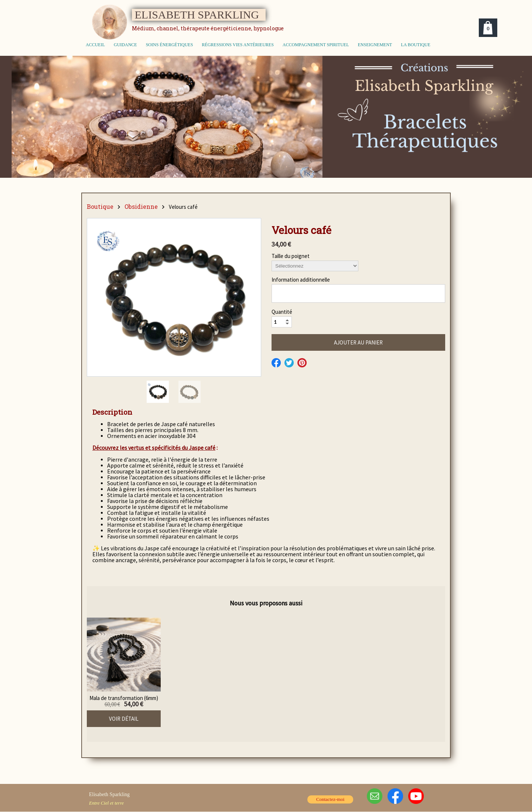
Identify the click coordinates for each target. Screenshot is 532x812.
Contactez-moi (330, 799)
